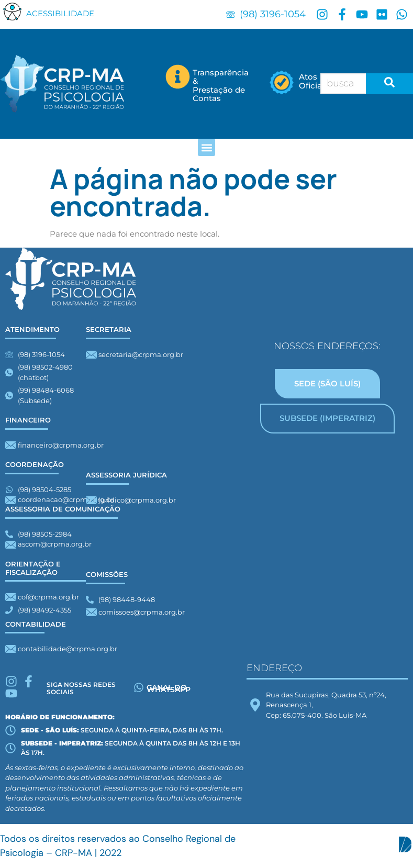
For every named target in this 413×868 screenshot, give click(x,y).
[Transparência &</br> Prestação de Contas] (178, 77)
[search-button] (389, 84)
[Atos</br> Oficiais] (282, 84)
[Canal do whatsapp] (139, 687)
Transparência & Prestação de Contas (221, 86)
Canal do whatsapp (169, 688)
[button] (13, 11)
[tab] (327, 384)
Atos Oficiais (314, 81)
